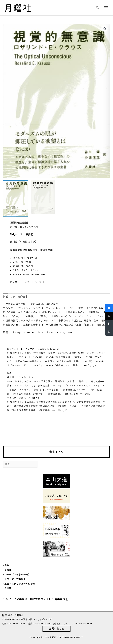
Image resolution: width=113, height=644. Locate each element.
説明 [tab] (6, 297)
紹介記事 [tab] (23, 297)
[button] (98, 8)
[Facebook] (109, 308)
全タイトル (57, 452)
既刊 (41, 282)
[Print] (109, 332)
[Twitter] (109, 316)
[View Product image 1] (16, 199)
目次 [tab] (13, 297)
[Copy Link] (109, 324)
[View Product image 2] (43, 197)
